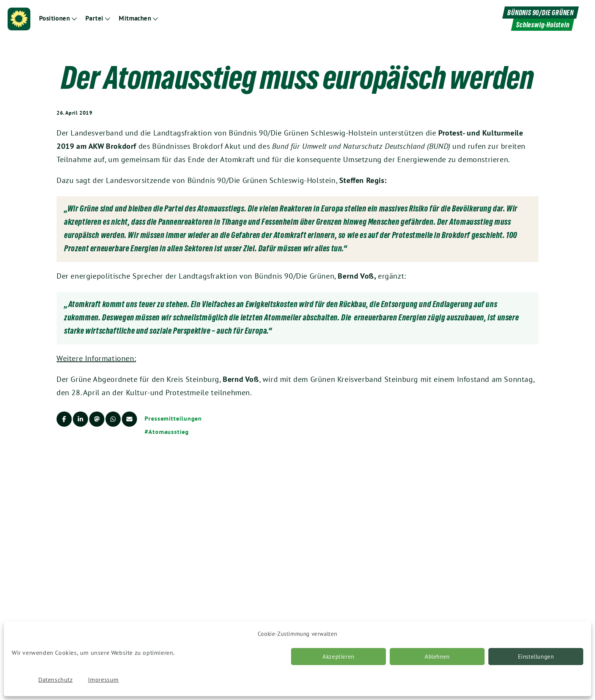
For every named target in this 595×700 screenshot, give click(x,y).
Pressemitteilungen (173, 418)
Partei (94, 18)
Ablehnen (437, 657)
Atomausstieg (169, 432)
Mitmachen (135, 18)
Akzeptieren (338, 657)
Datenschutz (56, 680)
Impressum (103, 680)
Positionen (54, 18)
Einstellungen (536, 657)
